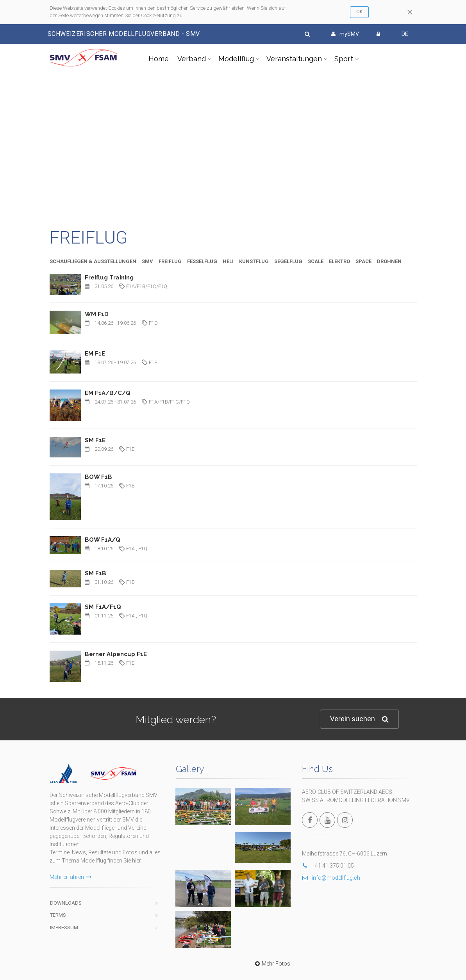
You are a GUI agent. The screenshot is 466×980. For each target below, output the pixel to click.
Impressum (64, 908)
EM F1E (95, 354)
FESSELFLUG (202, 261)
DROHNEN (389, 261)
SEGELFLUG (288, 261)
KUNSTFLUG (254, 261)
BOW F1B (98, 477)
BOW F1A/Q (103, 540)
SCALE (316, 261)
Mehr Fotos (272, 811)
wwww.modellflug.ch (275, 951)
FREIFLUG (170, 261)
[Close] (410, 12)
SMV (147, 261)
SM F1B (96, 573)
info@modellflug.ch (331, 878)
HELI (228, 261)
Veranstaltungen (294, 59)
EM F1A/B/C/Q (108, 393)
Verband (192, 59)
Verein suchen (359, 719)
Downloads (66, 883)
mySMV (345, 34)
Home (159, 59)
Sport (344, 59)
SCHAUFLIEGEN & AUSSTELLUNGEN (93, 261)
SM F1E (95, 440)
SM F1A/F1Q (103, 607)
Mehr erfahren (71, 857)
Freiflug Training (109, 277)
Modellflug (236, 59)
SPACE (363, 261)
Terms (58, 896)
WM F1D (97, 314)
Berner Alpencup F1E (116, 654)
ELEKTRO (339, 261)
